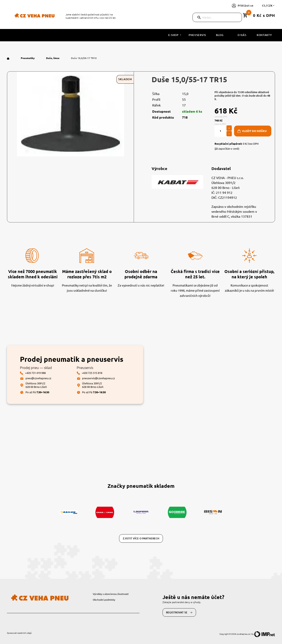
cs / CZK (269, 6)
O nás (242, 35)
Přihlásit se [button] (243, 6)
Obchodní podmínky (104, 600)
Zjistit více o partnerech (141, 538)
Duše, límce (53, 58)
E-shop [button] (175, 35)
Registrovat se (179, 613)
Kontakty (264, 35)
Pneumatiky (28, 58)
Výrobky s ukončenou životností (111, 594)
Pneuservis (197, 35)
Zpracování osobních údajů (19, 633)
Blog (220, 35)
